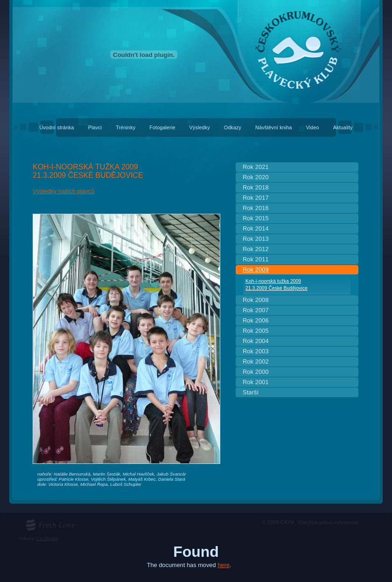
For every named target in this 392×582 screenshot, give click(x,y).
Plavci (95, 127)
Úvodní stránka (56, 127)
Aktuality (343, 127)
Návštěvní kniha (274, 127)
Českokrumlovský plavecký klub (196, 5)
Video (313, 127)
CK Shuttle (47, 538)
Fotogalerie (162, 127)
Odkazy (233, 127)
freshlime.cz (38, 522)
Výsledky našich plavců (63, 191)
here (224, 565)
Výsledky (200, 127)
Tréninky (126, 127)
